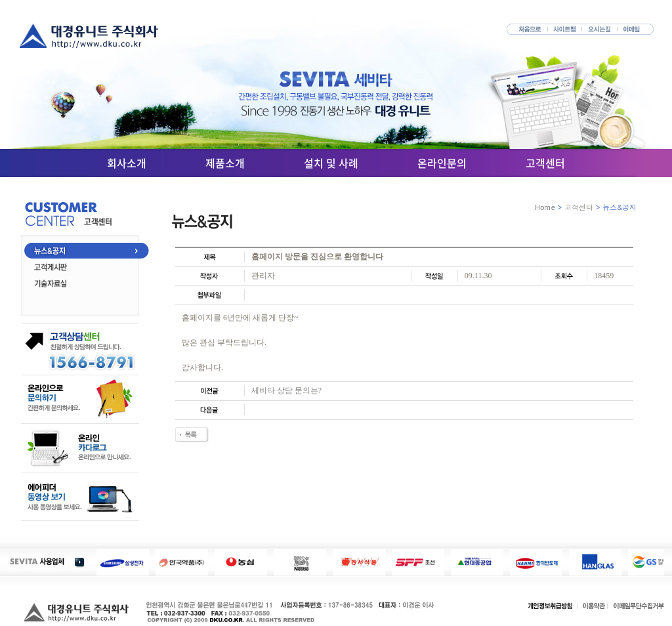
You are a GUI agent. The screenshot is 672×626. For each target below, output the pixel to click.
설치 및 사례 (331, 163)
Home (545, 207)
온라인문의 (442, 163)
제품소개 (225, 163)
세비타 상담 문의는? (286, 390)
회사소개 (127, 163)
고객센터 (545, 163)
